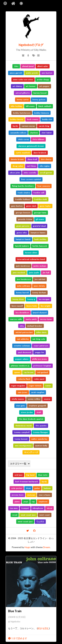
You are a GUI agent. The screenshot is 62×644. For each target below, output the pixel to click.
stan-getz (21, 406)
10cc (16, 66)
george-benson (23, 213)
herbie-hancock (40, 246)
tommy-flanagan (41, 432)
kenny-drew (18, 299)
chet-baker (47, 133)
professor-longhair (42, 366)
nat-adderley (23, 339)
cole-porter (17, 488)
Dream (47, 547)
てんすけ (40, 522)
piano (17, 502)
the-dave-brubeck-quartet (31, 419)
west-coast (45, 515)
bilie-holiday (16, 106)
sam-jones (22, 392)
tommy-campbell (22, 432)
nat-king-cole (39, 339)
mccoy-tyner (46, 319)
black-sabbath (45, 106)
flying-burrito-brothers (23, 186)
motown (31, 495)
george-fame (40, 213)
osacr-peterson (41, 346)
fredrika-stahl (40, 199)
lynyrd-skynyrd (40, 313)
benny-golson (39, 100)
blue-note (43, 475)
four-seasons (44, 186)
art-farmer (31, 86)
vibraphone (38, 508)
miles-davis (41, 332)
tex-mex (14, 508)
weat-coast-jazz (28, 515)
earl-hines (31, 166)
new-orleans (44, 495)
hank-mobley (40, 239)
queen (17, 372)
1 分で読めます (18, 638)
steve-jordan (27, 412)
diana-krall (32, 159)
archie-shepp (43, 80)
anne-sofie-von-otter (23, 80)
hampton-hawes (38, 233)
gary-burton (17, 206)
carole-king (44, 126)
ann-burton (47, 73)
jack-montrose (23, 266)
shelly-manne (18, 399)
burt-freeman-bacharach (27, 482)
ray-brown (29, 372)
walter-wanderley (39, 439)
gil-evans (40, 219)
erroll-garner (46, 173)
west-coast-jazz (25, 522)
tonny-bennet (21, 439)
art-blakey (17, 86)
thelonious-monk (24, 426)
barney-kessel (40, 93)
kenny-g (31, 299)
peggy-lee (40, 352)
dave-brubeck (40, 153)
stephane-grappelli (37, 406)
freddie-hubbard (23, 199)
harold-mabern (22, 246)
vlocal (49, 508)
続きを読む (43, 628)
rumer (48, 386)
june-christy (39, 286)
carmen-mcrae (28, 126)
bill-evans (30, 106)
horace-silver (31, 253)
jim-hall (46, 273)
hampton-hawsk (23, 239)
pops (26, 502)
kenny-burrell (22, 293)
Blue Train (15, 611)
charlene (34, 133)
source (47, 399)
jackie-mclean (40, 266)
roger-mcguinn (18, 386)
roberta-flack (24, 379)
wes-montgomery (23, 446)
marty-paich (31, 319)
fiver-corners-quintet (31, 179)
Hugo (27, 547)
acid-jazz (19, 475)
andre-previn (32, 73)
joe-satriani (40, 279)
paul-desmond (24, 352)
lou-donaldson (22, 313)
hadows (47, 488)
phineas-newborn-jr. (20, 366)
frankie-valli (39, 193)
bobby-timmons (42, 113)
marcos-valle (16, 319)
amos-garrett (16, 73)
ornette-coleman (22, 346)
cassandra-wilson (18, 133)
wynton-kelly (41, 446)
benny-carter (23, 100)
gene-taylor (45, 206)
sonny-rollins (34, 399)
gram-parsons (23, 226)
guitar (37, 488)
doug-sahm (18, 166)
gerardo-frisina (25, 219)
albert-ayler (43, 66)
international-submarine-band (31, 259)
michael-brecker (35, 326)
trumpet (25, 508)
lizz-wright (46, 306)
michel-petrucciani (24, 332)
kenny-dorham (39, 293)
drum (28, 488)
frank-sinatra (24, 193)
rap (33, 502)
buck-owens (33, 119)
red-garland (42, 372)
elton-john (15, 173)
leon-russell (17, 306)
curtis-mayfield (23, 153)
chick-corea (23, 139)
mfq (22, 326)
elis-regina (45, 166)
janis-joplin (34, 273)
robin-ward (39, 379)
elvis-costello (30, 173)
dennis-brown (17, 159)
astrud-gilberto (23, 93)
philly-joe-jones (40, 359)
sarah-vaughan (38, 392)
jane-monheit (19, 273)
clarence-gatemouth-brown (31, 146)
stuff (39, 412)
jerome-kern (18, 495)
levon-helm (32, 306)
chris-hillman (38, 139)
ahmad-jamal (28, 66)
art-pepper (44, 86)
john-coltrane (24, 286)
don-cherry (46, 159)
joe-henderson (24, 279)
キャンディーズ (31, 452)
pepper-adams (22, 359)
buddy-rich (47, 119)
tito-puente (41, 426)
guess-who (22, 233)
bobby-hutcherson (22, 113)
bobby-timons (17, 119)
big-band (30, 475)
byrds (15, 126)
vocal (15, 515)
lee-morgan (44, 299)
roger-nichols (35, 386)
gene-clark (31, 206)
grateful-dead (39, 226)
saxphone (43, 502)
